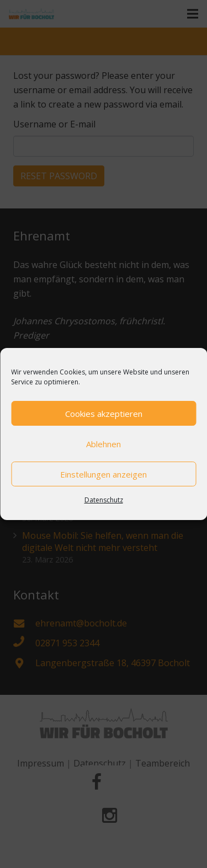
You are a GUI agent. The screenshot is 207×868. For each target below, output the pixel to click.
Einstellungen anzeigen (104, 474)
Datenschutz (104, 500)
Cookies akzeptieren (104, 414)
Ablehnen (104, 444)
